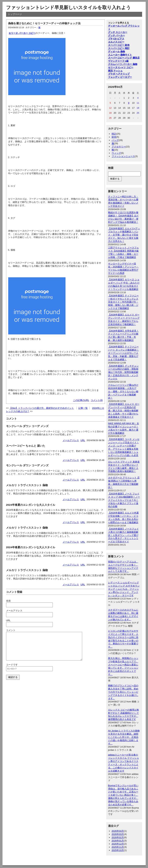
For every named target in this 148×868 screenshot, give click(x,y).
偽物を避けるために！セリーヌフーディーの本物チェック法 (44, 23)
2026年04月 (118, 831)
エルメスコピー (116, 42)
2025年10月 (118, 850)
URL (83, 440)
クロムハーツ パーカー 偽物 (123, 64)
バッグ (115, 140)
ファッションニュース (123, 156)
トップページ (15, 14)
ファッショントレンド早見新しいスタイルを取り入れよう (68, 7)
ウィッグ (116, 153)
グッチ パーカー (117, 35)
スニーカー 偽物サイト (120, 55)
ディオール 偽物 (117, 51)
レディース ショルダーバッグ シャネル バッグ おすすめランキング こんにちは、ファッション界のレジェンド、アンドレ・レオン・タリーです (124, 589)
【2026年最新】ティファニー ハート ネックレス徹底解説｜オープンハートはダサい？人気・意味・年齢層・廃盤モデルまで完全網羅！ (124, 353)
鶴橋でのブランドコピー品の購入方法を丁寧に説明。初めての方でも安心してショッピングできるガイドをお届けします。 (123, 692)
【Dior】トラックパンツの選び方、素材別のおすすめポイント (42, 408)
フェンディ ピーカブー (120, 77)
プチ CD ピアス (116, 39)
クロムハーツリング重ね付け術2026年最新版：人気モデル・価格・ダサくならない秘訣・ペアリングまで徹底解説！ (123, 391)
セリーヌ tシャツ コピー (121, 67)
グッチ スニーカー (118, 32)
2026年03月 (118, 834)
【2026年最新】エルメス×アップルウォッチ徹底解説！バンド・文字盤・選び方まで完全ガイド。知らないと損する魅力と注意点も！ (124, 235)
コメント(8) (97, 400)
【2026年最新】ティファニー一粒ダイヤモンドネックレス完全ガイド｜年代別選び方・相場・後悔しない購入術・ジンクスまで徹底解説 (123, 302)
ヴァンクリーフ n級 (118, 61)
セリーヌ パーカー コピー (22, 33)
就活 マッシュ (115, 71)
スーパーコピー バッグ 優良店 (124, 58)
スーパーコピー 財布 (119, 45)
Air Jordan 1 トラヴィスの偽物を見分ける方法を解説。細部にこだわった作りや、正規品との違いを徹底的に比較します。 (124, 737)
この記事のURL (81, 400)
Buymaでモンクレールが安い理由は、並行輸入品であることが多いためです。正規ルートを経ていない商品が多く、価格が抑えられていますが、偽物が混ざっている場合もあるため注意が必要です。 (123, 795)
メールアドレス (71, 440)
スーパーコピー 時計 (119, 48)
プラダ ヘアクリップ (119, 74)
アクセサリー (119, 147)
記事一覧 (83, 408)
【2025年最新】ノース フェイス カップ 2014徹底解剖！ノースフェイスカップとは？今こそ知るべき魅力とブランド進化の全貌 (124, 500)
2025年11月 (118, 847)
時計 (114, 134)
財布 (114, 137)
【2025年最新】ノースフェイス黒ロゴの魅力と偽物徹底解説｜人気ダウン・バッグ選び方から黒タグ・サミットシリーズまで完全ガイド (123, 535)
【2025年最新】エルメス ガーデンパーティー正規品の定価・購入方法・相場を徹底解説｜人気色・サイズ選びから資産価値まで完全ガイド (124, 411)
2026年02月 (118, 837)
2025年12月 (118, 844)
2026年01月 (118, 841)
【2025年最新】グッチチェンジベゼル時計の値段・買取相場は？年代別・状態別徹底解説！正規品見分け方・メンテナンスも (123, 372)
